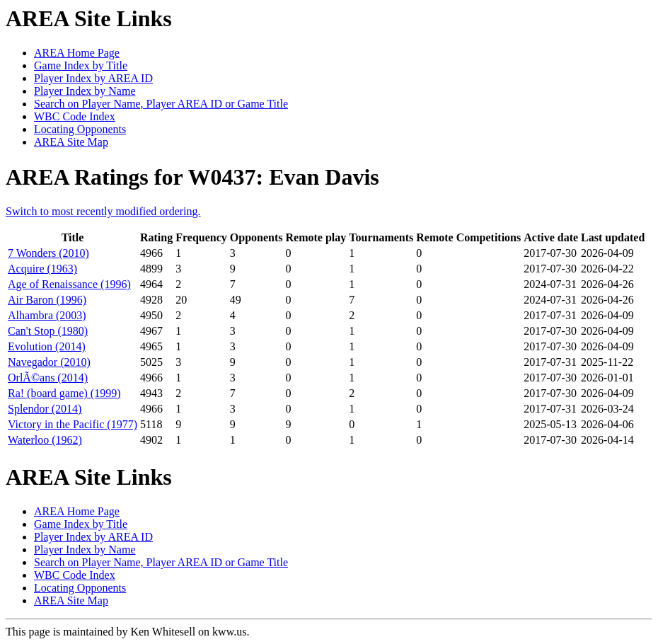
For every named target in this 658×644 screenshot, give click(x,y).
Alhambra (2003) (47, 315)
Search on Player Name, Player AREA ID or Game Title (161, 104)
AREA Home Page (77, 53)
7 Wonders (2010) (48, 253)
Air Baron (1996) (47, 300)
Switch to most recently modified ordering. (103, 211)
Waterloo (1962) (45, 440)
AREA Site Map (71, 142)
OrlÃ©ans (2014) (48, 378)
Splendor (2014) (45, 409)
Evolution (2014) (47, 346)
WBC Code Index (75, 116)
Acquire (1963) (42, 269)
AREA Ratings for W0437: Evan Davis (192, 177)
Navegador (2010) (49, 362)
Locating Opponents (80, 129)
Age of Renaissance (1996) (69, 284)
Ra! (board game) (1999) (64, 393)
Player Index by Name (85, 91)
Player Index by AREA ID (93, 78)
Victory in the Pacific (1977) (73, 424)
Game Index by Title (81, 65)
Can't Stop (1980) (48, 331)
